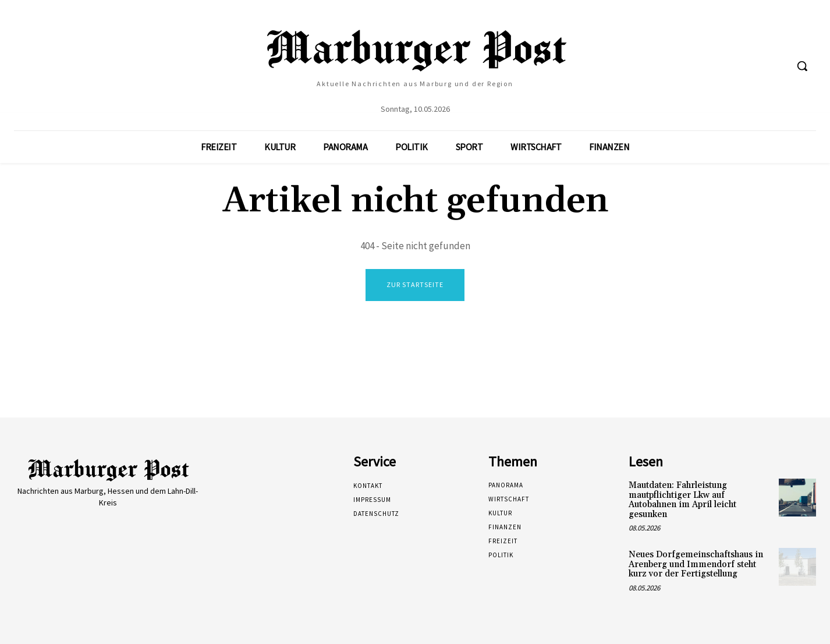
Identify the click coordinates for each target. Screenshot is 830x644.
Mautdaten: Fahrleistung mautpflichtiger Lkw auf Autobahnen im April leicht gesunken (682, 500)
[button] (802, 66)
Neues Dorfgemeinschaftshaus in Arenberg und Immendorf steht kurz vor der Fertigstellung (696, 564)
